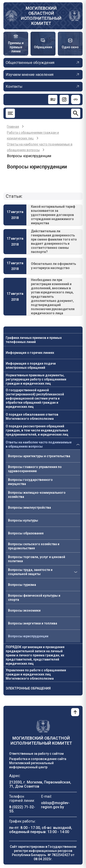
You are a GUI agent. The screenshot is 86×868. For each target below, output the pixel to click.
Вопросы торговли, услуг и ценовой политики (37, 559)
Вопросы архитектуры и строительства (39, 456)
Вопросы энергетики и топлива (33, 623)
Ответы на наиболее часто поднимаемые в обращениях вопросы (39, 444)
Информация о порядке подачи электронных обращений (31, 366)
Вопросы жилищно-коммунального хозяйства (37, 495)
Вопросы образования (26, 533)
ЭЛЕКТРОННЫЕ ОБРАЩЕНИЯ (28, 688)
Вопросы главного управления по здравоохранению (35, 469)
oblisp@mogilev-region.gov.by (55, 805)
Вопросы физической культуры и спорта (34, 598)
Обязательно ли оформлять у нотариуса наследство (53, 266)
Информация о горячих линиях (30, 353)
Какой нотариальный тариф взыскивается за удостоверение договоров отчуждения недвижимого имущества (53, 215)
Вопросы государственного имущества (30, 482)
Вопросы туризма (22, 585)
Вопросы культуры (23, 520)
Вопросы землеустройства (29, 508)
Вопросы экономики (24, 610)
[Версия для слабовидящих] (76, 99)
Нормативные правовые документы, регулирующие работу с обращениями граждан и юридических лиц (36, 379)
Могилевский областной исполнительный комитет (41, 16)
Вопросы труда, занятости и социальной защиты (30, 572)
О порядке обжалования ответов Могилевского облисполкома (32, 417)
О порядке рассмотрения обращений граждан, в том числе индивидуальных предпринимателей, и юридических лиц (37, 430)
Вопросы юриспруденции (28, 636)
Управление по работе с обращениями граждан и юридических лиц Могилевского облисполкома (36, 674)
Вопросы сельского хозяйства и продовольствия (34, 546)
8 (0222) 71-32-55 (22, 809)
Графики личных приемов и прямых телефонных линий (34, 340)
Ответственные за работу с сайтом (36, 754)
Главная (13, 127)
